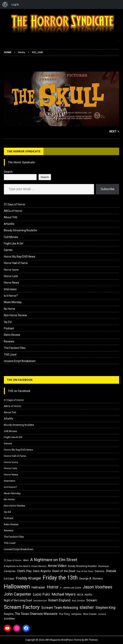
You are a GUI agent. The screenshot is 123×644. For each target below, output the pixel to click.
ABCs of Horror (13, 211)
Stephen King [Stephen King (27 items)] (105, 608)
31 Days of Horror (15, 204)
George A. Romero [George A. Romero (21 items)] (91, 578)
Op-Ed (8, 322)
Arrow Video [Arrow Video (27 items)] (57, 566)
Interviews (10, 289)
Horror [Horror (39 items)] (53, 587)
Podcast (9, 328)
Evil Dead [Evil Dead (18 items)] (9, 579)
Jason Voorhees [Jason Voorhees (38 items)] (98, 587)
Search (8, 172)
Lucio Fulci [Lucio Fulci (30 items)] (41, 594)
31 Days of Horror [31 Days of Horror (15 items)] (13, 560)
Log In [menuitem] (15, 4)
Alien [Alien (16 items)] (26, 560)
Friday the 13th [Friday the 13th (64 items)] (60, 578)
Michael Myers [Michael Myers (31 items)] (64, 594)
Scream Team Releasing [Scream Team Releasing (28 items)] (60, 608)
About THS (11, 217)
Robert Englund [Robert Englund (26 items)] (59, 600)
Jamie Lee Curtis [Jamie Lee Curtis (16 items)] (72, 588)
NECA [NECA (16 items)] (80, 595)
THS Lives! (10, 355)
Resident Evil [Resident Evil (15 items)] (40, 601)
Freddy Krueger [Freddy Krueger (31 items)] (29, 578)
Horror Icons (11, 270)
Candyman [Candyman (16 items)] (10, 571)
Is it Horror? (11, 296)
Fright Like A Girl (14, 243)
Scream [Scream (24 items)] (92, 600)
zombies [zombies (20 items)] (9, 619)
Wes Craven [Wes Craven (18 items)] (90, 614)
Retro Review (12, 335)
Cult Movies (11, 237)
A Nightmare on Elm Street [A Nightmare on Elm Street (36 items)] (54, 560)
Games (8, 250)
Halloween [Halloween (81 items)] (17, 587)
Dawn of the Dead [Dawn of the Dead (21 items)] (64, 571)
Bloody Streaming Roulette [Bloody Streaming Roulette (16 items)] (82, 566)
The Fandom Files (15, 348)
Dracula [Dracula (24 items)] (111, 571)
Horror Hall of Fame (16, 263)
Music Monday (13, 302)
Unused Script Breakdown (20, 361)
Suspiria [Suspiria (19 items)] (9, 614)
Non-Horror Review (15, 315)
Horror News (11, 283)
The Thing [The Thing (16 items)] (64, 614)
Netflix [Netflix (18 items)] (88, 595)
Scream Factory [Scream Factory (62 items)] (22, 607)
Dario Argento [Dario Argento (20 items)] (42, 571)
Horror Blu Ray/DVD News (20, 257)
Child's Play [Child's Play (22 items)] (24, 571)
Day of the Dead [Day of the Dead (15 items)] (85, 571)
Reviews (9, 341)
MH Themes (91, 640)
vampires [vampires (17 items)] (76, 614)
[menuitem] (5, 4)
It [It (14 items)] (61, 588)
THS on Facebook (20, 380)
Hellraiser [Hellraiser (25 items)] (38, 587)
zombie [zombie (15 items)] (102, 614)
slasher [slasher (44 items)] (87, 607)
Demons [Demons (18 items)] (100, 571)
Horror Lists (11, 276)
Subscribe (108, 189)
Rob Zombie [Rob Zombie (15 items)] (78, 601)
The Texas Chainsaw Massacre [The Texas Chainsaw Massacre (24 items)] (36, 614)
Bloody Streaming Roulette (20, 230)
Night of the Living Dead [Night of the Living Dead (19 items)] (18, 600)
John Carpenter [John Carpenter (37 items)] (18, 594)
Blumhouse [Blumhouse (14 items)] (104, 566)
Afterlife (9, 224)
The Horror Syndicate (24, 151)
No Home (10, 309)
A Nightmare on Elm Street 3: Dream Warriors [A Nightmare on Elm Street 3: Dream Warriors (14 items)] (25, 566)
